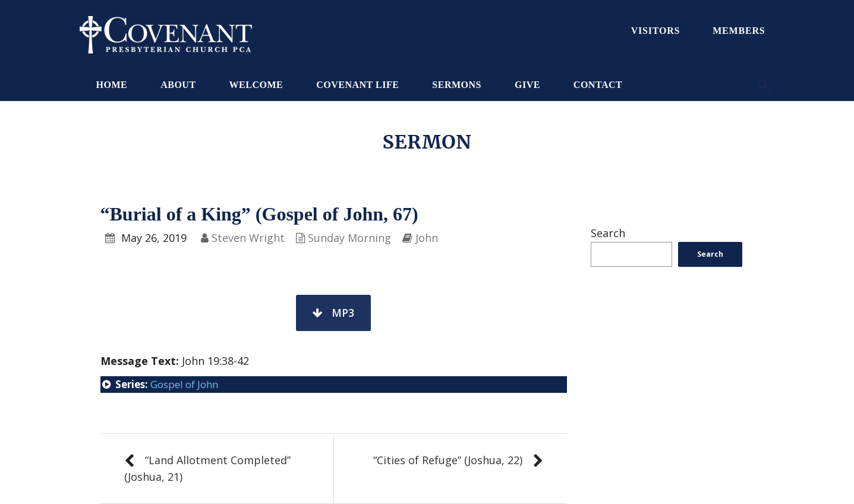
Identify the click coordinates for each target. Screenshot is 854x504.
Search (608, 233)
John (427, 238)
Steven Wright (248, 238)
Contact (598, 85)
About (178, 85)
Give (527, 85)
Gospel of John (184, 384)
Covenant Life (357, 85)
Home (112, 85)
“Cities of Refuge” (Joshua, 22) (448, 460)
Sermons (457, 85)
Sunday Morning (349, 238)
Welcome (256, 85)
